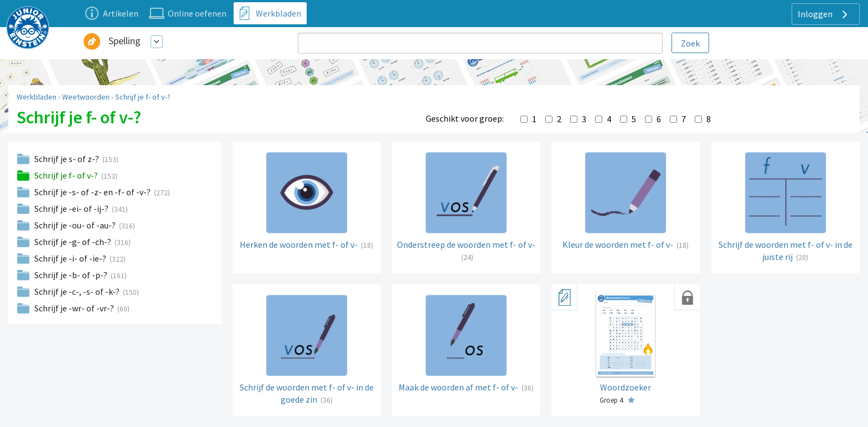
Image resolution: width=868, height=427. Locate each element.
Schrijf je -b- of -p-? (72, 275)
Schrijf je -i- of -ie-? (71, 258)
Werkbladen (37, 97)
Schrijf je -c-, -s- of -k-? (78, 291)
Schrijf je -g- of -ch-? (74, 242)
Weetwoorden (86, 97)
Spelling (125, 41)
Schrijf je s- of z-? (68, 159)
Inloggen (824, 14)
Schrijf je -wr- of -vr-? (75, 308)
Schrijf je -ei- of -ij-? (72, 209)
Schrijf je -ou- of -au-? (76, 225)
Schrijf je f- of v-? (143, 97)
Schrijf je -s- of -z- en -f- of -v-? (93, 192)
